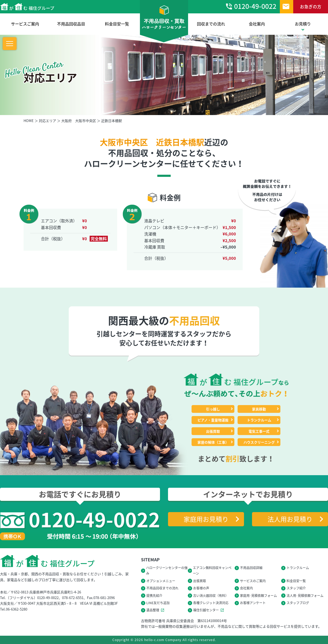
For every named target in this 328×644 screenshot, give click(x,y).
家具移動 (259, 409)
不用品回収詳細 (251, 568)
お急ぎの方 (311, 6)
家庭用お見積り (206, 519)
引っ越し (213, 409)
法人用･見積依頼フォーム (305, 596)
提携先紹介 (154, 596)
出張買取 (213, 431)
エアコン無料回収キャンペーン (212, 571)
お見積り (303, 26)
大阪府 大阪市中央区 (79, 121)
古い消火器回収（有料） (211, 596)
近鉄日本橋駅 (112, 121)
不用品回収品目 (71, 24)
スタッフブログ (298, 603)
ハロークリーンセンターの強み (167, 571)
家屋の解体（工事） (213, 442)
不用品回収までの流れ (162, 588)
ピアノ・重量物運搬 (213, 420)
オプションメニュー (161, 581)
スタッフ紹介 (296, 588)
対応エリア (47, 121)
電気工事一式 (259, 431)
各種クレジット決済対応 (211, 603)
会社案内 (257, 24)
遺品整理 (156, 610)
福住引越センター (209, 610)
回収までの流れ (211, 24)
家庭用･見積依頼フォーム (258, 596)
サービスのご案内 (253, 581)
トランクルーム (259, 420)
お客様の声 (201, 588)
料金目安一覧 (117, 24)
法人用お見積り (290, 519)
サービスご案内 (25, 24)
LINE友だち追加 (158, 603)
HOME (29, 121)
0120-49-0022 (251, 7)
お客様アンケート (253, 603)
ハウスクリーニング (259, 442)
